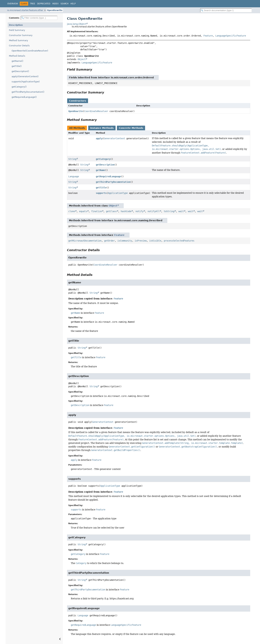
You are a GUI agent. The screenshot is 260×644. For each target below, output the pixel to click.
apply (99, 138)
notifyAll (154, 211)
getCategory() (19, 87)
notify (139, 211)
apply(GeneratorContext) (25, 76)
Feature (208, 36)
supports (101, 193)
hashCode (126, 211)
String (72, 159)
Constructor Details (19, 46)
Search (65, 4)
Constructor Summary (21, 35)
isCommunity (125, 241)
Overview (13, 4)
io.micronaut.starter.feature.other (25, 10)
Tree (33, 4)
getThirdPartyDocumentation (113, 182)
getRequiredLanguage (108, 176)
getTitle (101, 188)
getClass (111, 211)
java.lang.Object (77, 24)
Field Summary (17, 30)
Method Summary (18, 40)
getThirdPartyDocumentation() (28, 92)
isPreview (141, 241)
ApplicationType (118, 193)
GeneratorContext (114, 138)
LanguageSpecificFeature (231, 36)
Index (55, 4)
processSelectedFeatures (179, 241)
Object (82, 59)
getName (100, 170)
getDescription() (20, 71)
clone (72, 211)
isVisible (155, 241)
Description (16, 25)
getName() (17, 61)
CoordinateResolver (96, 111)
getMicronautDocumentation (85, 241)
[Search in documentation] (226, 10)
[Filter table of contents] (39, 18)
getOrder (109, 241)
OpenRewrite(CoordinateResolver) (30, 51)
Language (74, 176)
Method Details (17, 56)
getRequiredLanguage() (24, 97)
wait (181, 211)
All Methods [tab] (77, 128)
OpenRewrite (55, 10)
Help (73, 4)
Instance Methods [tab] (102, 128)
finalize (97, 211)
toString (169, 211)
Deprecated (44, 4)
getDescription (105, 165)
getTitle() (17, 66)
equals (83, 211)
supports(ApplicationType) (26, 82)
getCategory (103, 159)
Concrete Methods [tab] (131, 128)
